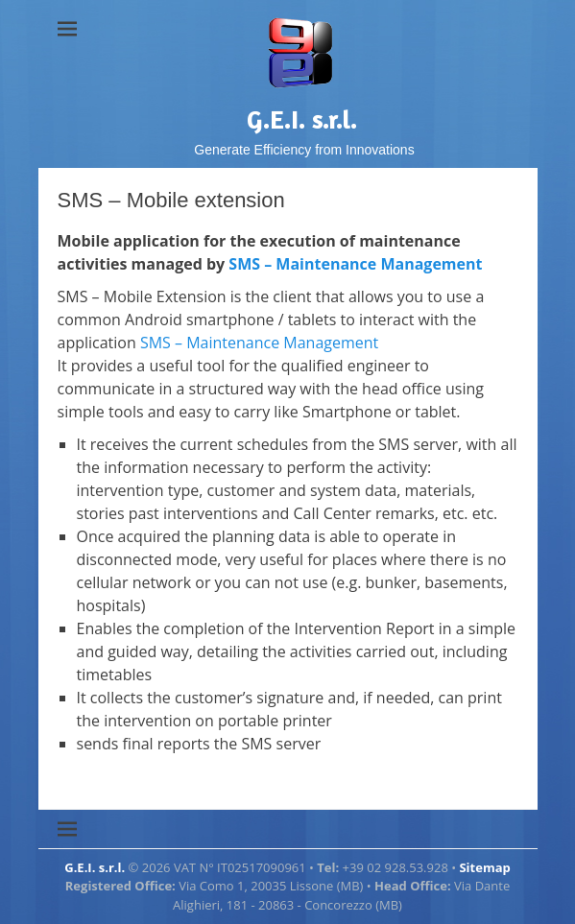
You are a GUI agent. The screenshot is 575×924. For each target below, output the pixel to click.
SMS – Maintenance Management (355, 264)
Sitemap (484, 867)
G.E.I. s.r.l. (302, 119)
